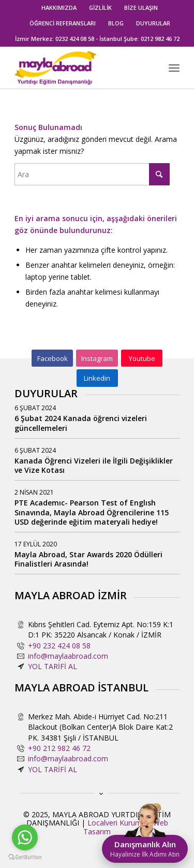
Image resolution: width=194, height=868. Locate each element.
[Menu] (174, 68)
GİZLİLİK (100, 8)
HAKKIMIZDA (59, 8)
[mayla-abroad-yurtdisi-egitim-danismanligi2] (80, 68)
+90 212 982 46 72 (59, 748)
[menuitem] (59, 8)
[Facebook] (52, 358)
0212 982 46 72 (160, 39)
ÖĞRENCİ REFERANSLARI (63, 23)
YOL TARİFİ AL (53, 666)
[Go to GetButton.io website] (25, 857)
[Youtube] (142, 358)
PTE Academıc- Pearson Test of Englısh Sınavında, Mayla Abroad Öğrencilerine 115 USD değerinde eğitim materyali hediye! (92, 512)
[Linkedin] (97, 378)
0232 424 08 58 (75, 39)
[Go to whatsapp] (25, 837)
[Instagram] (97, 358)
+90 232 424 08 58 (59, 646)
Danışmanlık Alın (145, 849)
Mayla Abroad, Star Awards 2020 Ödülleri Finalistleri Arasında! (88, 559)
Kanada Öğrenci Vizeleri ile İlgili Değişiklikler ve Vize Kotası (94, 465)
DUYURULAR (153, 23)
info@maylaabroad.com (68, 656)
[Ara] (92, 174)
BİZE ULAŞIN (141, 8)
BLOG (116, 23)
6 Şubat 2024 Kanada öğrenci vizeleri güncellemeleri (81, 423)
